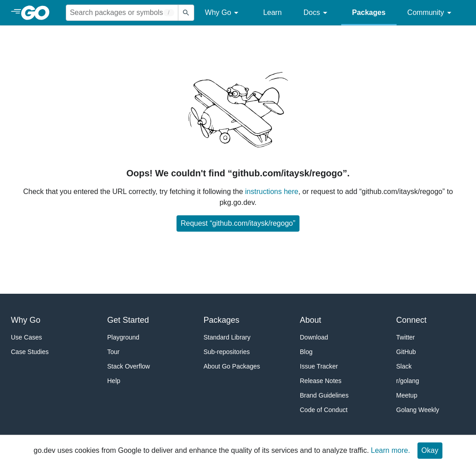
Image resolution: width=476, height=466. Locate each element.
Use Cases (26, 337)
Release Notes (321, 381)
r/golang (408, 381)
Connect (411, 320)
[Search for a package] (122, 13)
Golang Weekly (418, 410)
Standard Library (227, 337)
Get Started (128, 320)
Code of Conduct (324, 410)
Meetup (407, 395)
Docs (317, 13)
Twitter (405, 337)
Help (114, 381)
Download (314, 337)
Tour (113, 352)
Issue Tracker (319, 366)
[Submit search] (186, 13)
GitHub (406, 352)
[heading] (38, 13)
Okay (430, 450)
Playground (123, 337)
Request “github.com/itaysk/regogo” (238, 223)
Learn (272, 12)
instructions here (272, 192)
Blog (306, 352)
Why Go (223, 13)
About (311, 320)
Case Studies (30, 352)
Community (431, 13)
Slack (404, 366)
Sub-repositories (227, 352)
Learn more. (390, 450)
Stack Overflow (128, 366)
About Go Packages (232, 366)
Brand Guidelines (324, 395)
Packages (369, 12)
